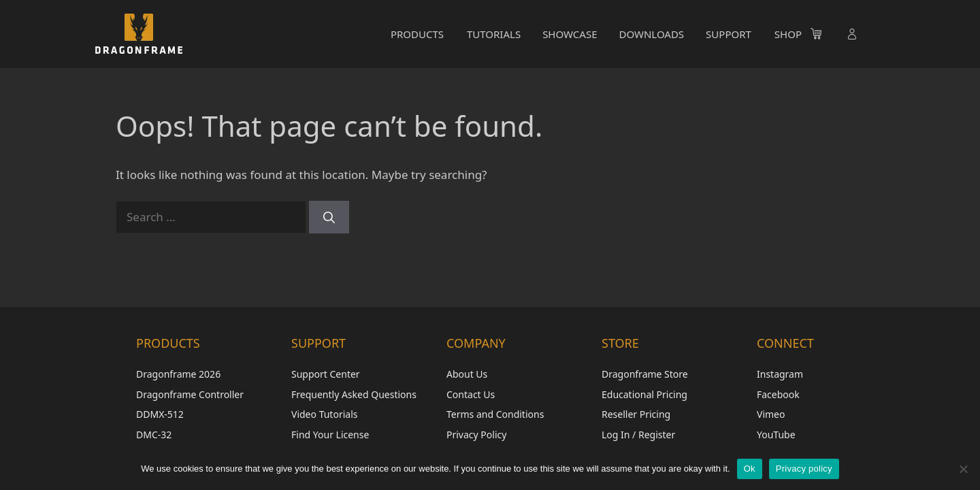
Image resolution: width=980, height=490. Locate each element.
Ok (750, 469)
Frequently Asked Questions (354, 394)
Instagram (780, 374)
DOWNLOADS (651, 34)
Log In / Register (638, 435)
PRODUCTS (417, 34)
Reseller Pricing (636, 414)
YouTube (776, 435)
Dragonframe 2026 (178, 374)
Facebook (778, 394)
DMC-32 (154, 435)
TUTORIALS (494, 34)
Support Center (326, 374)
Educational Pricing (644, 394)
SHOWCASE (570, 34)
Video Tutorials (324, 414)
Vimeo (771, 414)
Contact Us (471, 394)
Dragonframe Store (645, 374)
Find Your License (330, 435)
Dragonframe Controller (190, 394)
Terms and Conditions (495, 414)
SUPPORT (729, 34)
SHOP (788, 34)
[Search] (329, 217)
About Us (467, 374)
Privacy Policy (476, 435)
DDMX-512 (160, 414)
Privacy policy (804, 469)
